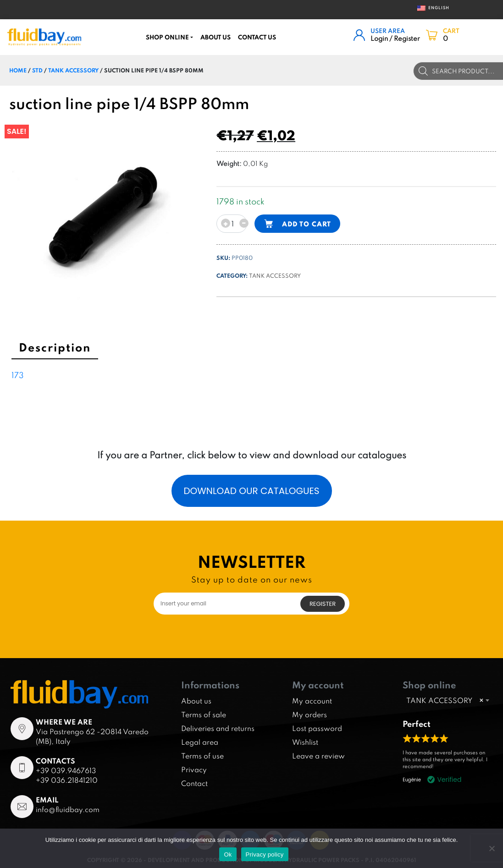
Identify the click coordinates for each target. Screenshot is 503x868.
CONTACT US (257, 37)
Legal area (200, 742)
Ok (228, 854)
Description (55, 347)
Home (18, 70)
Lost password (317, 728)
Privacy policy (265, 854)
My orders (310, 714)
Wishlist (305, 742)
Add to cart (307, 224)
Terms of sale (204, 714)
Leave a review (318, 756)
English (430, 8)
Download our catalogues (251, 491)
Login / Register (395, 38)
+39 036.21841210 (67, 780)
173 (18, 375)
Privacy (194, 769)
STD (37, 70)
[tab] (55, 349)
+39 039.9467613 (66, 770)
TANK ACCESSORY (73, 70)
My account (312, 701)
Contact (194, 783)
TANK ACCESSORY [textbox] (445, 700)
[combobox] (448, 700)
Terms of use (202, 756)
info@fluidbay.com (68, 809)
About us (216, 37)
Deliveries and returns (218, 728)
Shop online (167, 37)
